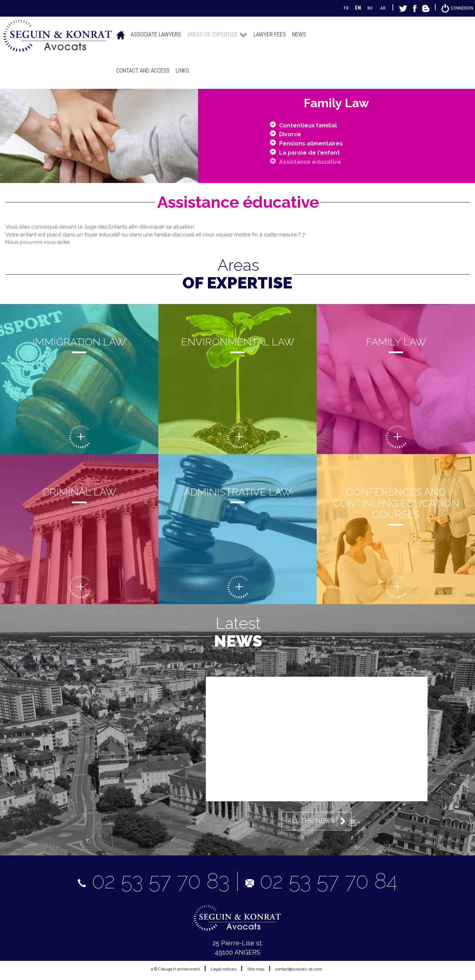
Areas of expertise (217, 34)
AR (379, 8)
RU (365, 8)
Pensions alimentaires (314, 143)
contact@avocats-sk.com (299, 969)
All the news (318, 821)
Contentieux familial (312, 125)
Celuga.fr (167, 969)
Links (182, 71)
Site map (256, 969)
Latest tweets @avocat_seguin (44, 666)
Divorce (292, 134)
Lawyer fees (270, 34)
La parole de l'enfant (313, 152)
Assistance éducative (313, 161)
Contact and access (143, 71)
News (299, 34)
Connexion (456, 8)
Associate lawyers (156, 34)
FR (340, 8)
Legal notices (224, 969)
